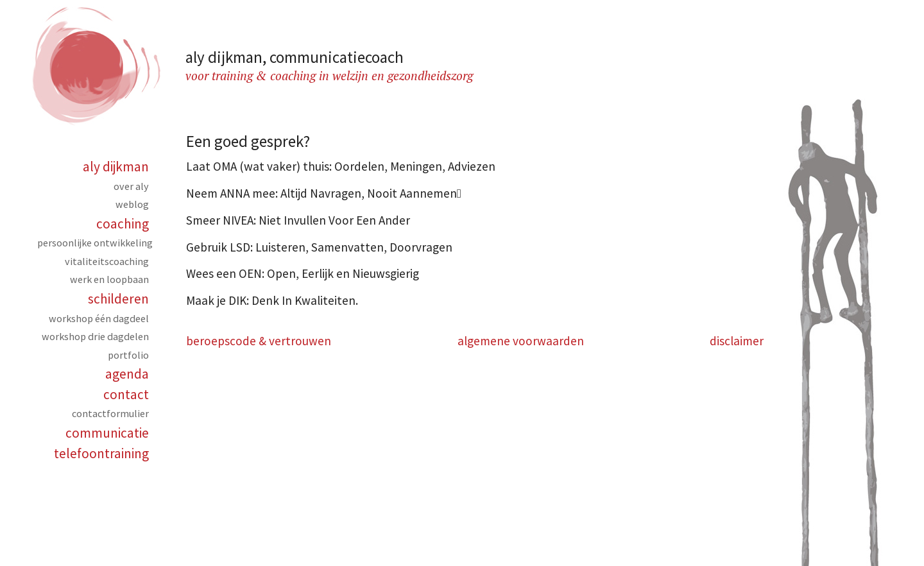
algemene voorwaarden (521, 341)
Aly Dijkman (116, 167)
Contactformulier (110, 413)
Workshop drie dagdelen (95, 336)
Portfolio (128, 355)
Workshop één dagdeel (99, 318)
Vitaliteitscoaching (107, 261)
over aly (131, 186)
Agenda (127, 374)
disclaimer (737, 341)
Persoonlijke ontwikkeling (95, 243)
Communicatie (107, 433)
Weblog (132, 204)
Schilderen (118, 299)
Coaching (123, 224)
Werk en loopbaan (109, 279)
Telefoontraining (101, 453)
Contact (126, 394)
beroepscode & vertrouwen (259, 341)
